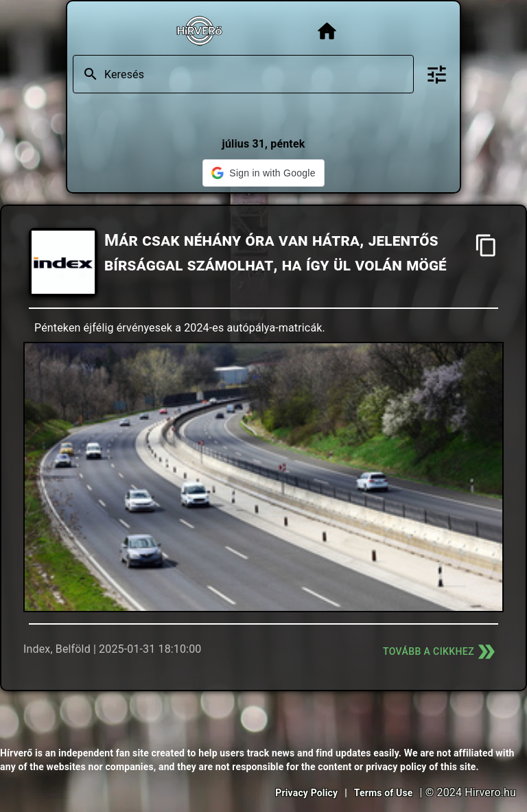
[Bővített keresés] (437, 74)
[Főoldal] (327, 31)
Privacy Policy (306, 793)
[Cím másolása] (486, 245)
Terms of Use (384, 793)
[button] (263, 173)
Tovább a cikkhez (441, 652)
